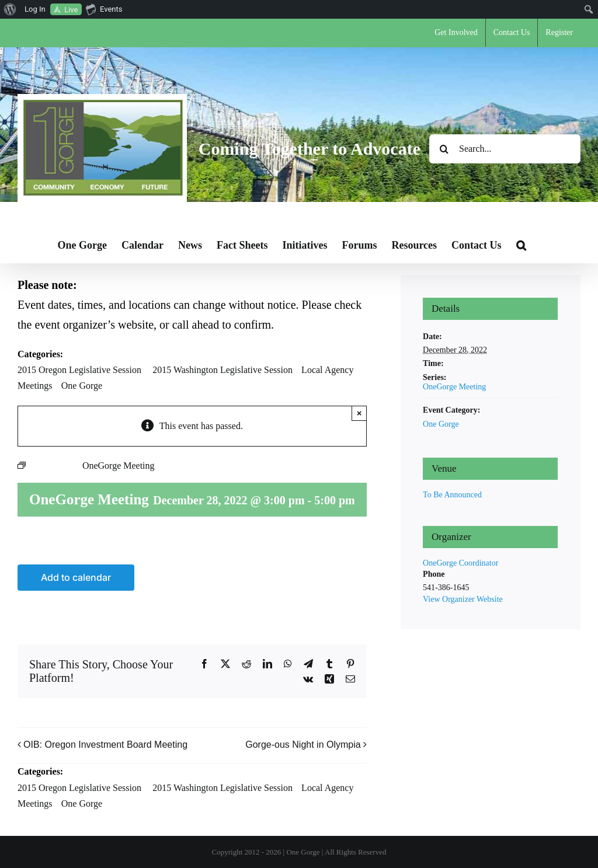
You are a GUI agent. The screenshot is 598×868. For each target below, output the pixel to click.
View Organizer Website (463, 599)
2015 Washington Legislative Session (222, 370)
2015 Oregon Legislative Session (79, 370)
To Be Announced (452, 495)
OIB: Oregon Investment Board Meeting (105, 745)
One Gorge (82, 386)
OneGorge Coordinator (460, 563)
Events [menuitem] (104, 9)
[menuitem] (10, 9)
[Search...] (505, 149)
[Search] (444, 149)
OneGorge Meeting (454, 387)
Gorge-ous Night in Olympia (303, 745)
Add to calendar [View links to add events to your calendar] (76, 578)
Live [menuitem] (71, 10)
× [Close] (359, 413)
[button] (521, 245)
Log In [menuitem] (35, 9)
